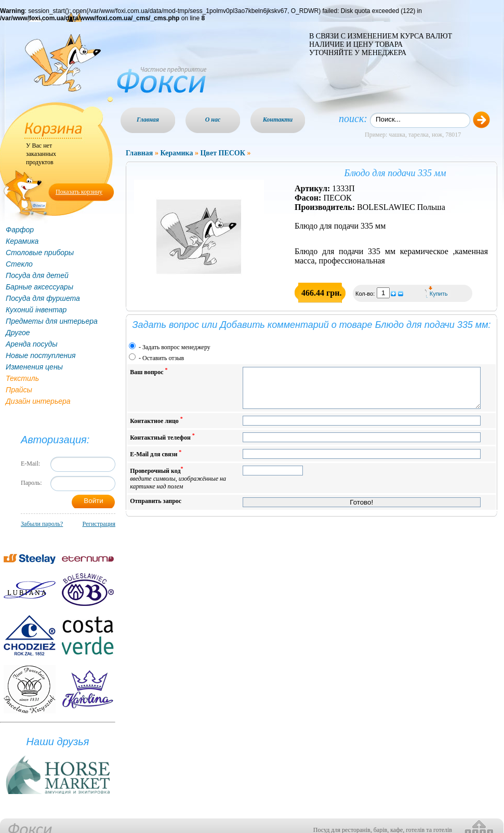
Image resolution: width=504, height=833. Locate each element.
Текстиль (22, 378)
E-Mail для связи (156, 461)
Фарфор (20, 230)
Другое (18, 333)
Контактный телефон (162, 445)
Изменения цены (34, 367)
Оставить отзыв (163, 358)
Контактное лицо (156, 428)
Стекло (19, 264)
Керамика (22, 241)
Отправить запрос (156, 509)
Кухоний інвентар (36, 310)
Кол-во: (366, 294)
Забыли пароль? (42, 524)
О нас (213, 120)
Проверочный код (178, 486)
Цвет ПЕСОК (222, 153)
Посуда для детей (37, 275)
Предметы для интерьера (52, 321)
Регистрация (99, 524)
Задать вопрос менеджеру (176, 347)
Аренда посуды (31, 344)
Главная (148, 120)
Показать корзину (79, 192)
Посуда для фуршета (43, 298)
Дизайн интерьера (38, 401)
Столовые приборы (40, 253)
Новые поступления (41, 355)
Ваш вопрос (149, 371)
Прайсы (19, 390)
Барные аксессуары (39, 287)
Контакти (278, 120)
